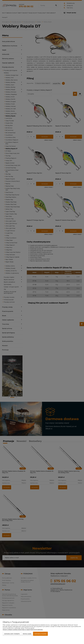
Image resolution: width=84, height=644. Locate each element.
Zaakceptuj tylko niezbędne (12, 634)
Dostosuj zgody (27, 634)
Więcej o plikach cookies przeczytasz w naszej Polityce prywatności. (23, 630)
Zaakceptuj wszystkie (40, 634)
